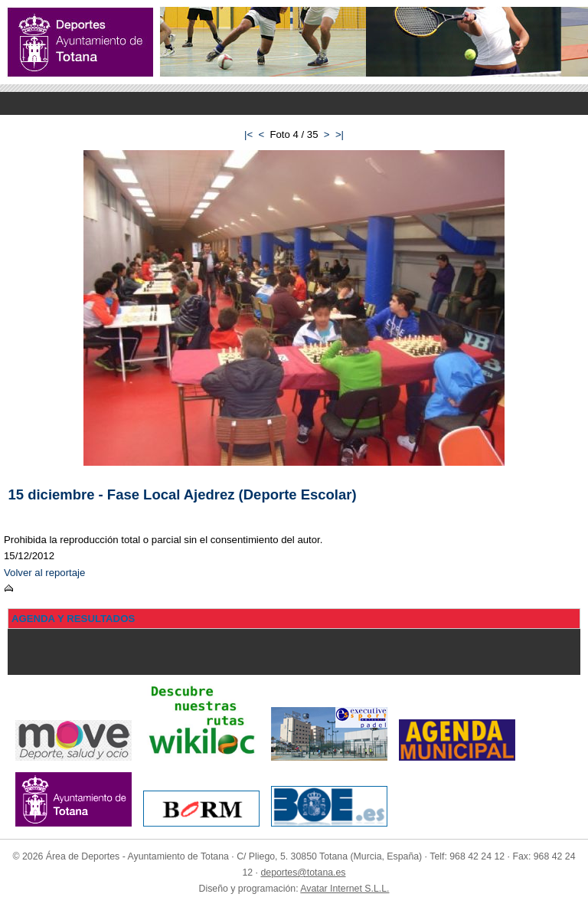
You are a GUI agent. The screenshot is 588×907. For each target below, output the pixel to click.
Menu (294, 103)
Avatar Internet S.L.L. (345, 889)
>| (340, 134)
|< (248, 134)
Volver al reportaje (44, 573)
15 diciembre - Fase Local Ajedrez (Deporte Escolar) (183, 494)
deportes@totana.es (303, 873)
